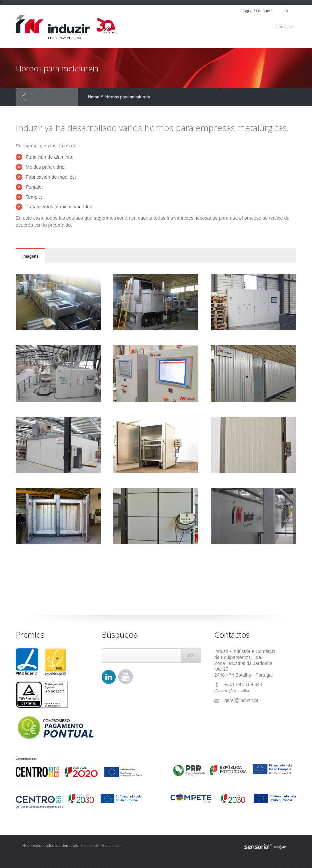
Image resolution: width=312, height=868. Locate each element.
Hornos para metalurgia (128, 97)
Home (93, 97)
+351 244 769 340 (238, 685)
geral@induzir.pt (236, 700)
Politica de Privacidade (101, 846)
